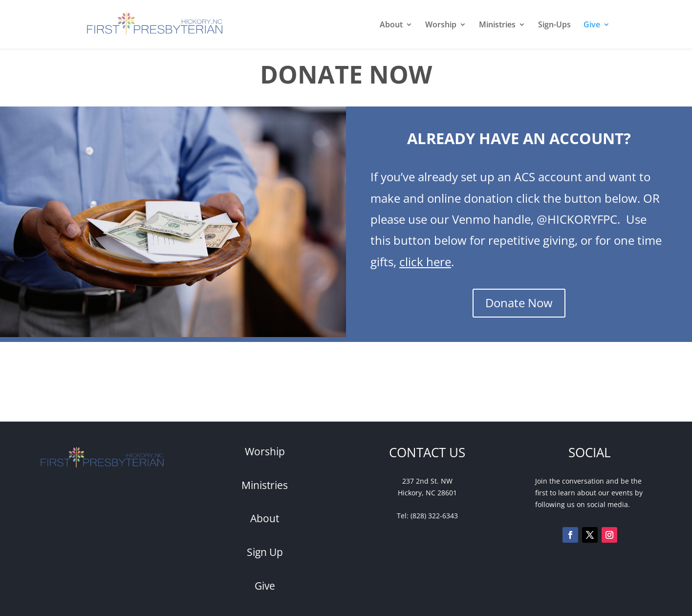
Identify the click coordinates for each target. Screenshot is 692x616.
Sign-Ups (554, 25)
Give (592, 25)
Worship (441, 25)
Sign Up (265, 552)
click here (425, 262)
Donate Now (519, 303)
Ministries (497, 25)
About (391, 25)
